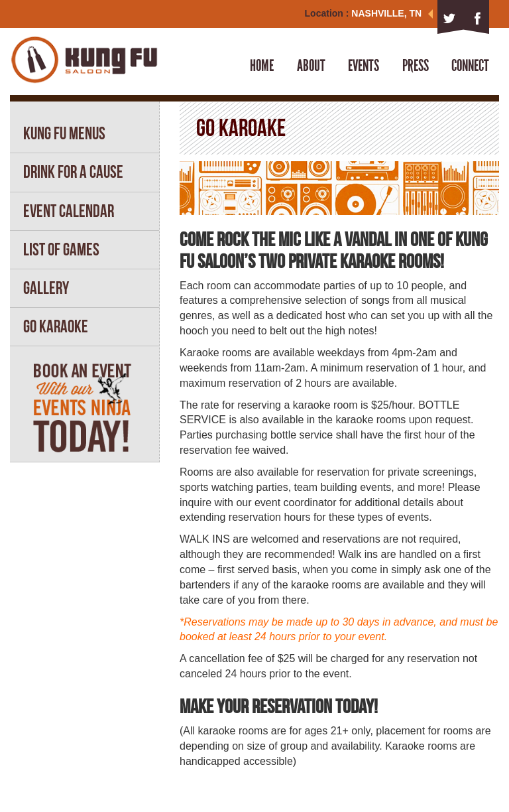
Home (262, 66)
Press (416, 66)
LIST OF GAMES (61, 249)
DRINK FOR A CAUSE (73, 172)
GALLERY (46, 288)
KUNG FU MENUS (64, 133)
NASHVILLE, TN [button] (392, 13)
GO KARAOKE (56, 326)
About (311, 66)
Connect (470, 66)
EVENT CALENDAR (69, 211)
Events (364, 66)
